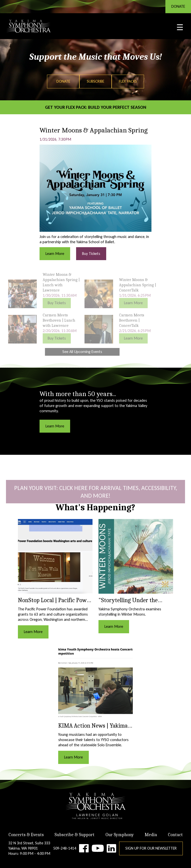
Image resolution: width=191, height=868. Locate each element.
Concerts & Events (26, 835)
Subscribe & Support (74, 835)
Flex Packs (128, 81)
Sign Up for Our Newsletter (151, 848)
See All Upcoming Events (77, 352)
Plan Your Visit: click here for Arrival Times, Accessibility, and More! (96, 497)
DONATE (178, 6)
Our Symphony (120, 835)
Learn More (55, 254)
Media (151, 835)
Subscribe (95, 81)
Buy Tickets (91, 254)
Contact (175, 835)
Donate (63, 81)
